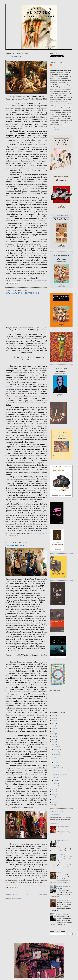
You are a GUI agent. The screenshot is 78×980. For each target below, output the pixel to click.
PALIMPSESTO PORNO (62, 827)
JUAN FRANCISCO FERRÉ (60, 65)
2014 (54, 789)
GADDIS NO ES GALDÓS (63, 841)
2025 (54, 718)
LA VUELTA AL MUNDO (39, 11)
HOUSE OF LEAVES (54, 815)
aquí (34, 581)
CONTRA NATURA (13, 56)
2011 (54, 797)
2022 (54, 726)
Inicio (28, 894)
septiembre (57, 755)
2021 (54, 729)
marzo (56, 780)
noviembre (57, 749)
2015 (54, 744)
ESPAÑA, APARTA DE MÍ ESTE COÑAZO (22, 293)
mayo (55, 765)
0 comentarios (42, 281)
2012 (54, 794)
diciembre (57, 747)
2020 (54, 731)
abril (55, 778)
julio (55, 760)
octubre (56, 752)
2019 (54, 734)
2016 (54, 742)
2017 (54, 739)
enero (55, 786)
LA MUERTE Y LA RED (62, 914)
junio (55, 762)
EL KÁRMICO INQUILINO (63, 886)
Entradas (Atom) (17, 898)
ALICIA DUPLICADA (62, 900)
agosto (56, 757)
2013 (54, 792)
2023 (54, 723)
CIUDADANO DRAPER (15, 545)
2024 (54, 721)
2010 (54, 800)
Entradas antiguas (42, 894)
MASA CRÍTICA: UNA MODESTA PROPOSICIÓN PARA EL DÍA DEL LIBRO (64, 857)
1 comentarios (42, 885)
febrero (56, 783)
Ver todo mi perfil (56, 130)
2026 (54, 715)
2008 (54, 805)
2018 (54, 736)
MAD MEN (59, 873)
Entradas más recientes (12, 894)
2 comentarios (42, 533)
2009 (54, 802)
